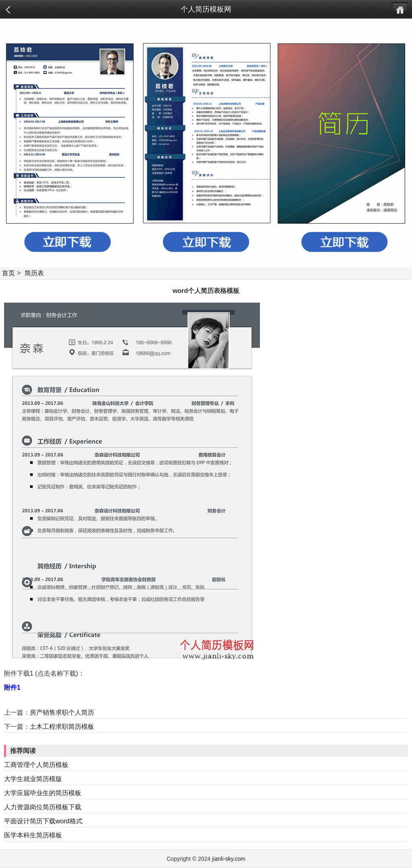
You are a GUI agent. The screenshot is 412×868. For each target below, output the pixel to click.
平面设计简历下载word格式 (43, 821)
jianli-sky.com (229, 859)
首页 (8, 273)
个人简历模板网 (206, 9)
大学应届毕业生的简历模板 (43, 793)
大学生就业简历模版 (33, 779)
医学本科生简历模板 (33, 835)
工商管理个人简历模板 (36, 765)
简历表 (34, 273)
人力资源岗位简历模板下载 (43, 807)
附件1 (12, 688)
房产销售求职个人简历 (62, 712)
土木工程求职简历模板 (62, 727)
